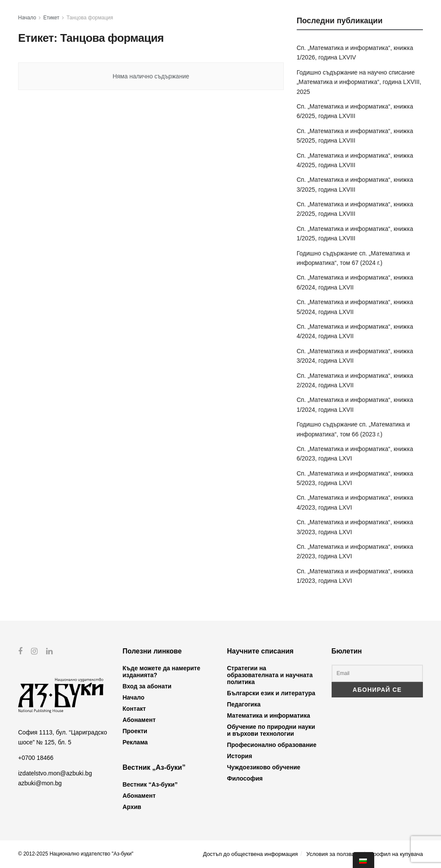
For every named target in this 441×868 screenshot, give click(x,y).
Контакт (134, 709)
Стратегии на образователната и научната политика (270, 675)
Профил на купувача (396, 854)
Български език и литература (271, 693)
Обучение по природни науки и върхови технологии (271, 730)
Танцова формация (90, 18)
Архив (132, 807)
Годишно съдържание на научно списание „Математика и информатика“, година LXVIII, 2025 (359, 82)
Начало (27, 18)
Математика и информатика (269, 716)
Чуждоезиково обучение (264, 767)
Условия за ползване (333, 854)
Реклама (135, 742)
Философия (245, 778)
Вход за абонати (147, 686)
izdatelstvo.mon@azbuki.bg (55, 773)
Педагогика (244, 704)
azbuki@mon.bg (40, 783)
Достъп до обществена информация (250, 854)
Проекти (135, 731)
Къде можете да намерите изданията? (161, 672)
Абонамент (139, 720)
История (239, 756)
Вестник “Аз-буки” (150, 784)
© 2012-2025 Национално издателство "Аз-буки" (76, 854)
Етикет (51, 18)
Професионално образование (272, 745)
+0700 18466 (36, 758)
